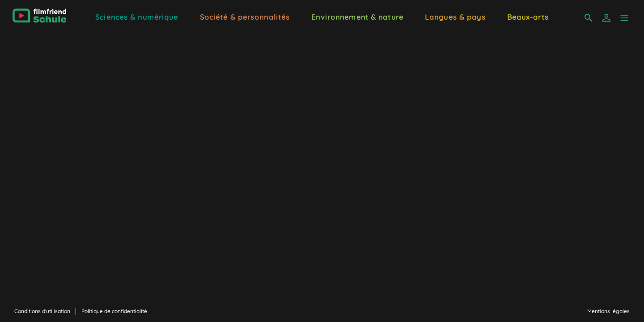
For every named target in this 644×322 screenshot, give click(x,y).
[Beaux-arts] (528, 16)
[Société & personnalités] (245, 16)
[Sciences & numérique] (137, 16)
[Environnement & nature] (357, 16)
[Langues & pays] (455, 16)
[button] (624, 18)
